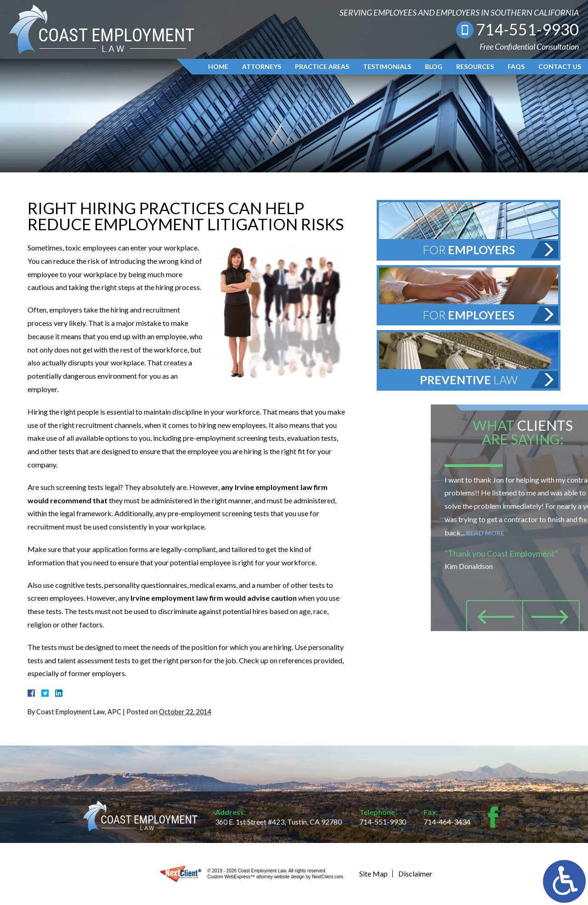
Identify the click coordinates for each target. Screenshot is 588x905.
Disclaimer (415, 874)
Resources (475, 66)
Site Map (373, 874)
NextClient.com (328, 877)
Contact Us (560, 66)
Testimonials (387, 66)
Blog (434, 66)
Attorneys (262, 66)
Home (218, 66)
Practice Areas (322, 66)
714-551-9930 (527, 29)
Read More (527, 533)
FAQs (516, 66)
